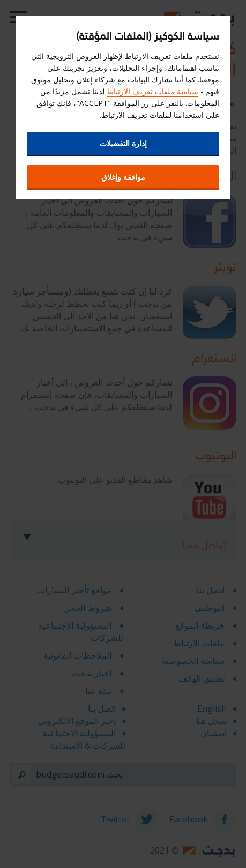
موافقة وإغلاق (123, 177)
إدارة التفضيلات (123, 143)
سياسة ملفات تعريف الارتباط (152, 91)
